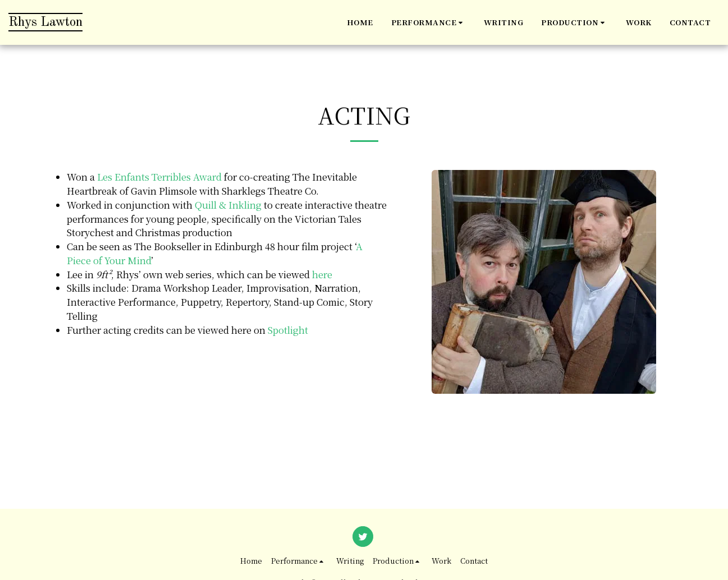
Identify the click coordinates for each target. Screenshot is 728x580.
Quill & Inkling (228, 205)
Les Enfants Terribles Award (159, 177)
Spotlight (288, 330)
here (322, 274)
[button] (429, 22)
